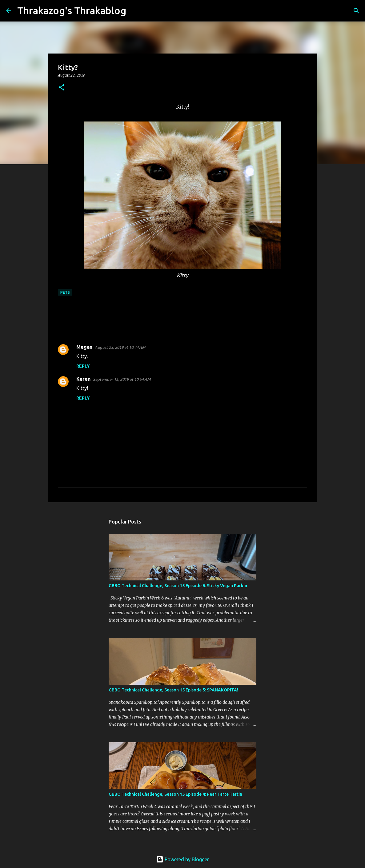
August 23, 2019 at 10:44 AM (120, 347)
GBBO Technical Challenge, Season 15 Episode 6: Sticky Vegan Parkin (178, 586)
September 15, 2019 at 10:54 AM (122, 379)
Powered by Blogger (182, 859)
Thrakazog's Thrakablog (72, 10)
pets (65, 292)
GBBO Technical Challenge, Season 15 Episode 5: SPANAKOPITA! (173, 690)
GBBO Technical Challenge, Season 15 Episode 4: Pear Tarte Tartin (175, 794)
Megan (84, 347)
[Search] (135, 11)
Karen (83, 379)
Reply (83, 366)
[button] (62, 88)
